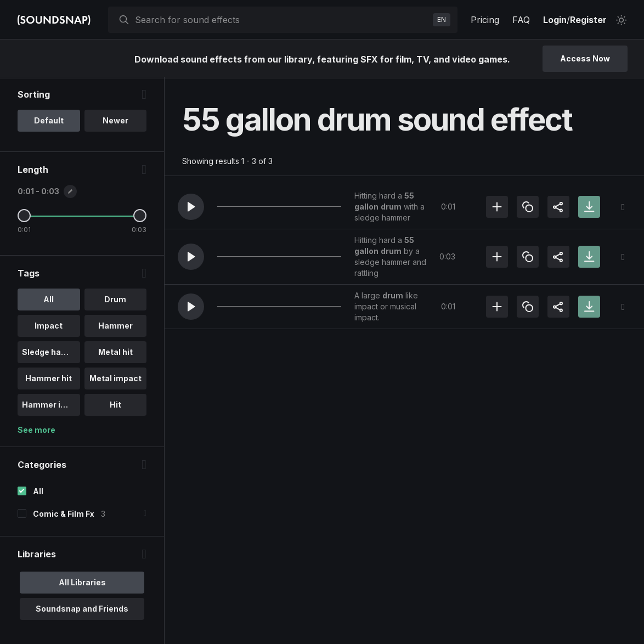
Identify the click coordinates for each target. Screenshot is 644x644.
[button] (191, 207)
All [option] (49, 301)
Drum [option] (115, 301)
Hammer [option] (115, 328)
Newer (115, 123)
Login (555, 20)
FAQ (521, 20)
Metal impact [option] (115, 380)
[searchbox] (282, 20)
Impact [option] (49, 328)
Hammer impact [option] (51, 407)
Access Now (585, 58)
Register (588, 20)
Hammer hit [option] (49, 380)
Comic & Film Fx (64, 516)
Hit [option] (115, 407)
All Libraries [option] (82, 584)
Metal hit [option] (115, 354)
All (38, 493)
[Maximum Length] (140, 218)
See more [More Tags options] (36, 432)
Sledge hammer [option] (51, 354)
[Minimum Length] (24, 218)
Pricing (485, 20)
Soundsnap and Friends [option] (82, 611)
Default (49, 123)
